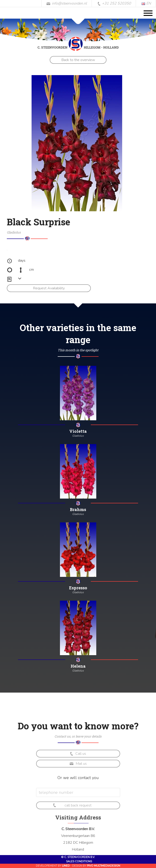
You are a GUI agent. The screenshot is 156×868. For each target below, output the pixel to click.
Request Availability (49, 288)
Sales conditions (79, 861)
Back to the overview (78, 60)
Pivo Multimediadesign (104, 866)
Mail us (78, 764)
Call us (78, 754)
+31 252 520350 (114, 4)
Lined (66, 866)
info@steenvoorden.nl (67, 3)
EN (146, 3)
